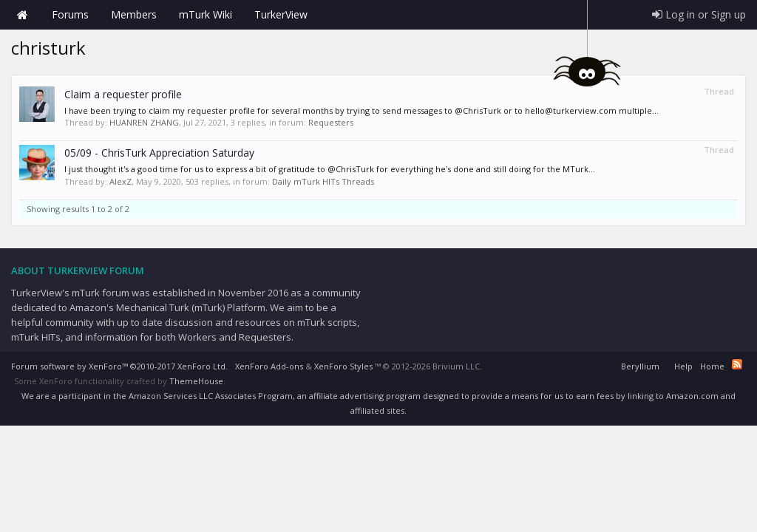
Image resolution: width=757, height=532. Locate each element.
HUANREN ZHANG (144, 122)
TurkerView (281, 14)
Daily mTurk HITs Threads (323, 181)
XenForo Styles (343, 366)
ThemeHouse (196, 381)
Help (683, 366)
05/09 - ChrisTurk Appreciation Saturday (159, 153)
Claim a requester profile (123, 94)
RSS (737, 364)
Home (22, 15)
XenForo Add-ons (269, 366)
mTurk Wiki (206, 14)
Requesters (331, 122)
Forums (70, 14)
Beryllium (640, 366)
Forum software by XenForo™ (119, 366)
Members (134, 14)
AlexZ (120, 181)
